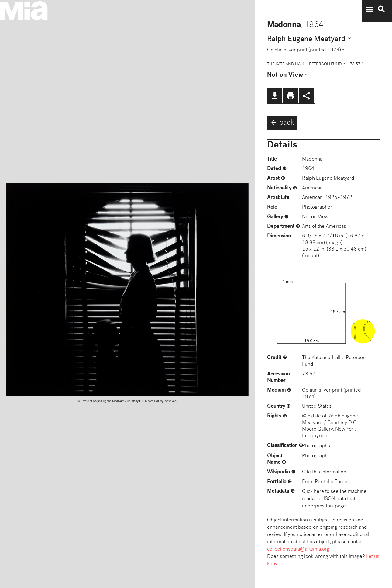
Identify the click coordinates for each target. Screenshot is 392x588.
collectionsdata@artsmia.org (298, 550)
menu (369, 9)
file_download (275, 96)
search (381, 9)
